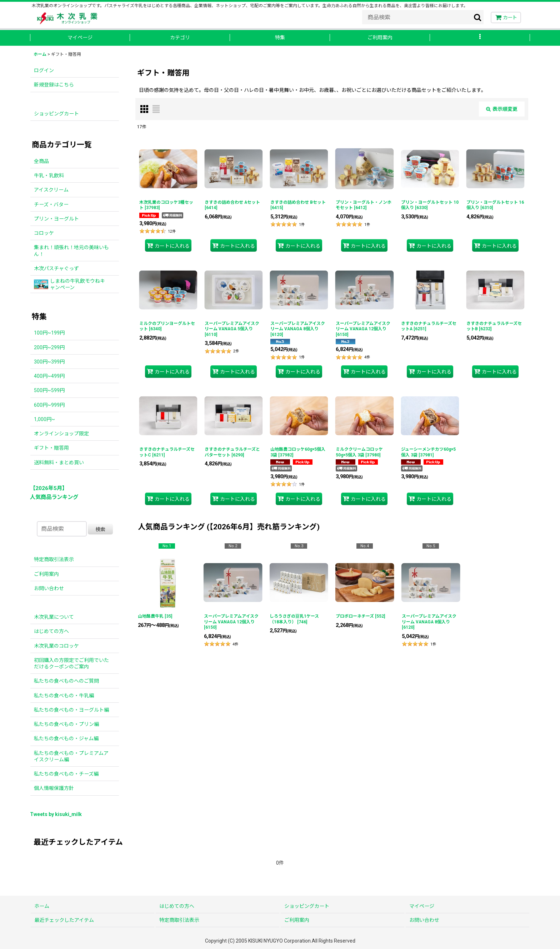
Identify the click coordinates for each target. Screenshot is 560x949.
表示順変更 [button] (502, 109)
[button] (480, 38)
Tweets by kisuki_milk (56, 814)
